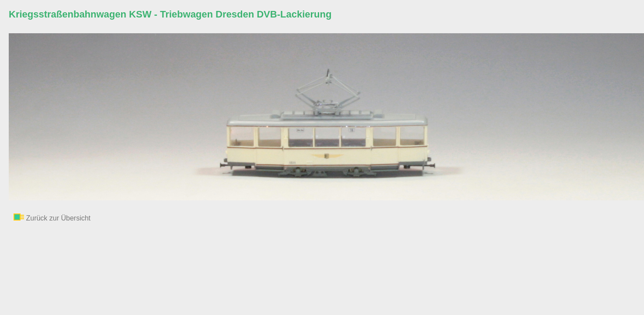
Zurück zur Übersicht (58, 218)
